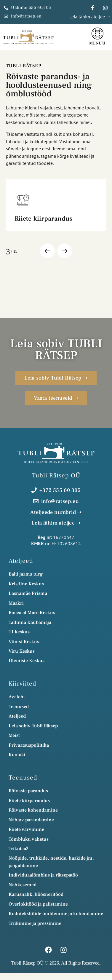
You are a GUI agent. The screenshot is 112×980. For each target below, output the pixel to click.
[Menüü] (97, 34)
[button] (47, 251)
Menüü (98, 43)
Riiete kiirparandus (43, 219)
